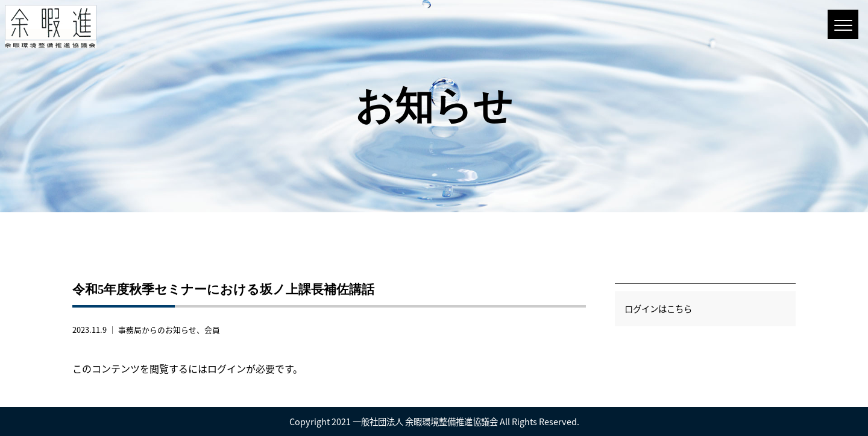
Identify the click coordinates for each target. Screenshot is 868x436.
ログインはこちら (658, 309)
